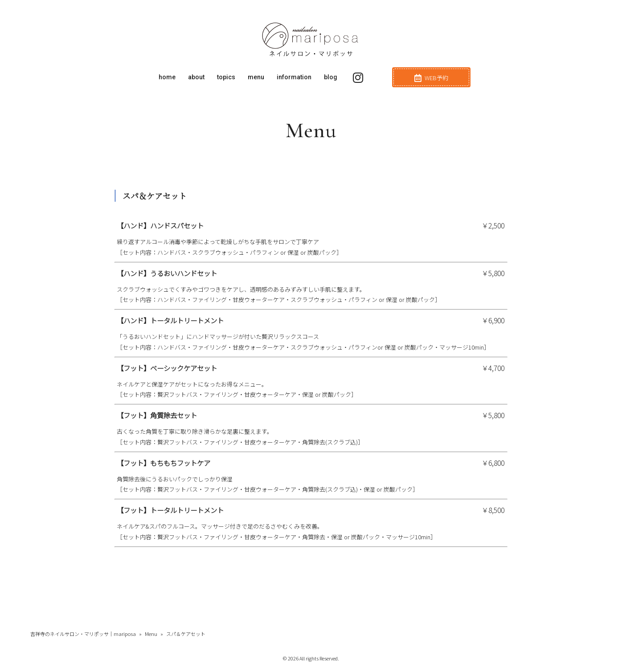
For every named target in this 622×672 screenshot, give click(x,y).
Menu (151, 634)
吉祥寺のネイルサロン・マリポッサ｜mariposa (83, 634)
